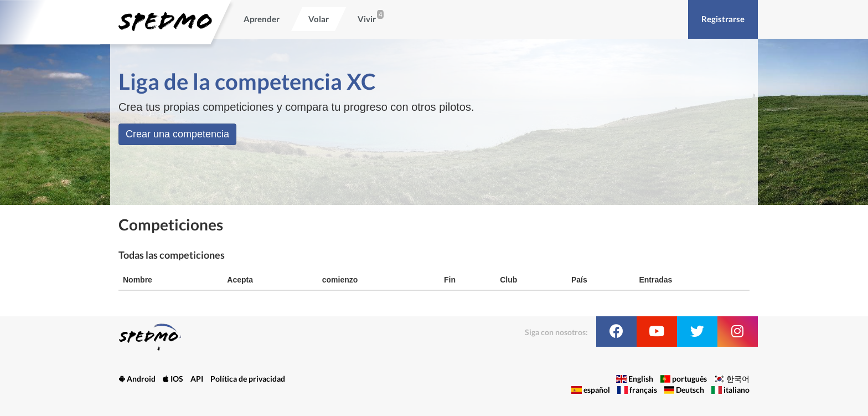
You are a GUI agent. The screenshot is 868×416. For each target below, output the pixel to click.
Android (137, 379)
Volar (319, 19)
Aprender (262, 19)
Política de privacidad (248, 379)
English (641, 379)
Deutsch (690, 390)
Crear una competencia (177, 134)
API (197, 379)
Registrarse (723, 19)
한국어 (738, 379)
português (689, 379)
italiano (737, 390)
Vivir (367, 19)
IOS (173, 379)
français (643, 390)
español (597, 390)
